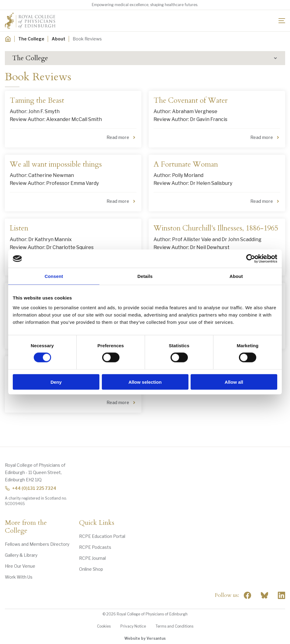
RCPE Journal (92, 558)
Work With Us (19, 577)
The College (31, 39)
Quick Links (97, 523)
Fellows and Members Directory (37, 544)
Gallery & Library (21, 555)
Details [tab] (145, 276)
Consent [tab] (54, 276)
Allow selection (145, 382)
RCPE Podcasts (95, 547)
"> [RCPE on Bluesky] (264, 595)
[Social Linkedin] (281, 595)
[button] (145, 58)
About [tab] (236, 276)
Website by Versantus (145, 638)
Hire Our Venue (20, 566)
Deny (56, 382)
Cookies (104, 626)
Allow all (234, 382)
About (59, 39)
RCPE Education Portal (102, 536)
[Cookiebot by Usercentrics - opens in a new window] (251, 259)
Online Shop (91, 569)
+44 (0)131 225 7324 (31, 488)
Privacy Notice (133, 626)
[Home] (8, 39)
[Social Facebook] (247, 595)
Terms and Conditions (174, 626)
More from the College (26, 527)
